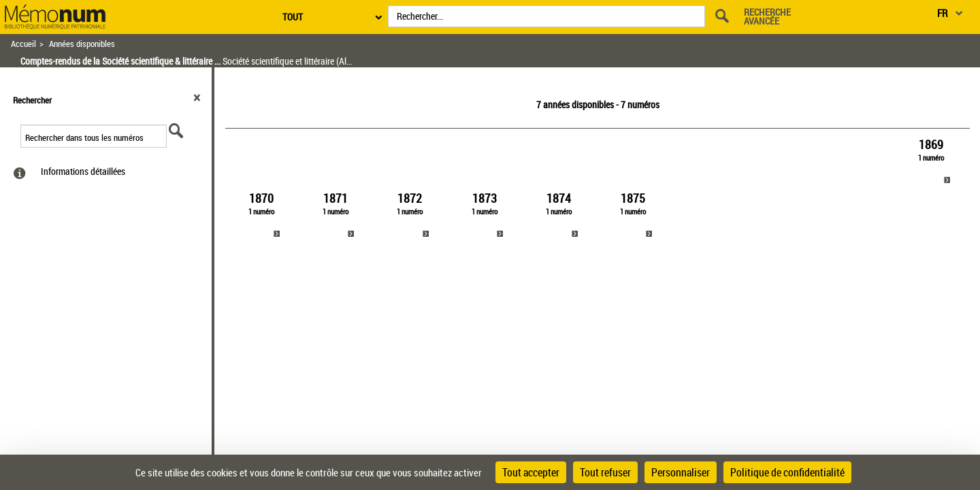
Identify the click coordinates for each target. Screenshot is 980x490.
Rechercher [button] (32, 100)
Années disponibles (82, 44)
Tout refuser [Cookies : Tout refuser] (605, 472)
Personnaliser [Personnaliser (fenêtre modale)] (681, 472)
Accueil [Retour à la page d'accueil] (23, 44)
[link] (931, 162)
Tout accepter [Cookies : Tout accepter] (531, 472)
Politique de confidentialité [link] (787, 472)
